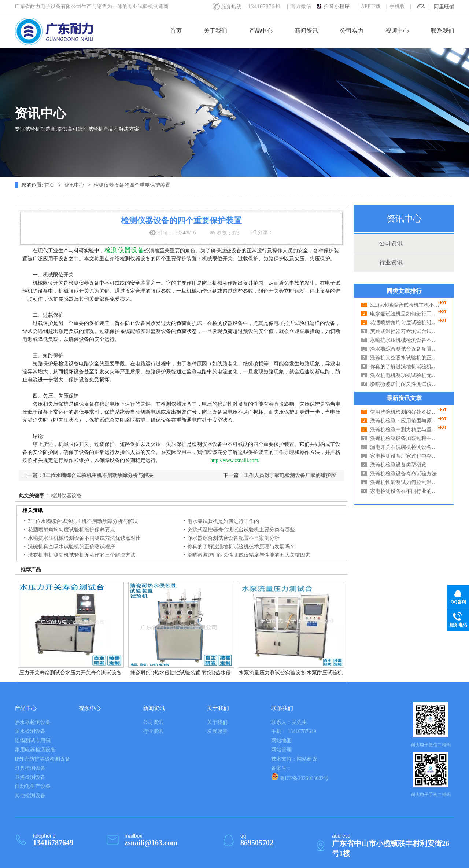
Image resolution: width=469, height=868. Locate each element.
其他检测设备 (30, 796)
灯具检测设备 (30, 768)
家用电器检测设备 (35, 750)
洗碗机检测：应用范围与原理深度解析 (405, 421)
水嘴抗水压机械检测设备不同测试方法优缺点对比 (405, 340)
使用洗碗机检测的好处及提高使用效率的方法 (405, 412)
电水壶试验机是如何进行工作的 (405, 314)
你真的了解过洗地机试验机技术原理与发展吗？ (405, 367)
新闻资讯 (306, 31)
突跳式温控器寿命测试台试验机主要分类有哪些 (405, 331)
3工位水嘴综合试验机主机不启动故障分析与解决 (405, 305)
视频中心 (397, 31)
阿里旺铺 (444, 7)
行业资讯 (391, 262)
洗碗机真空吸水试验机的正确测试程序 (405, 358)
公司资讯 (391, 243)
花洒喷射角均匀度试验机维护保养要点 (405, 323)
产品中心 (261, 31)
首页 (176, 31)
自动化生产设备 (33, 786)
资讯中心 (75, 185)
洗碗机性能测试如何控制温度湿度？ (405, 482)
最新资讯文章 (404, 398)
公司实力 (352, 31)
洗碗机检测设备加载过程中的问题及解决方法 (405, 438)
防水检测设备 (30, 731)
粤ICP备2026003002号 (300, 777)
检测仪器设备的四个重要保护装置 (132, 185)
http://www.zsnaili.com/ (235, 460)
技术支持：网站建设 (294, 759)
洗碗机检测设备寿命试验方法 (403, 474)
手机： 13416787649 (294, 731)
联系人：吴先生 (289, 722)
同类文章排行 (404, 291)
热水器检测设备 (33, 722)
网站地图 (281, 741)
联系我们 (443, 31)
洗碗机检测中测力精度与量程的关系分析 (405, 430)
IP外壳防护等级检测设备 (43, 759)
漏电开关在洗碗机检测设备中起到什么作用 (405, 447)
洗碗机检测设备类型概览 (398, 465)
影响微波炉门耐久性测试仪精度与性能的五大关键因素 (405, 384)
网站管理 (281, 750)
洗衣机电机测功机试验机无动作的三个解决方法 (405, 375)
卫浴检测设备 (30, 777)
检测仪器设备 (66, 496)
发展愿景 (217, 731)
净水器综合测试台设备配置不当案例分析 (405, 349)
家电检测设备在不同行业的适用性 (405, 491)
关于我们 (215, 31)
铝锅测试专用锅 (33, 741)
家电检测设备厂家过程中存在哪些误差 (405, 456)
